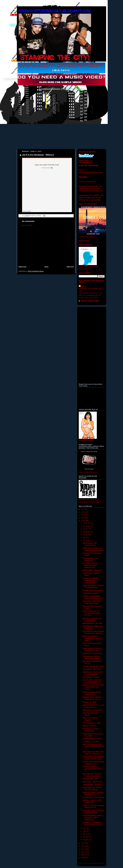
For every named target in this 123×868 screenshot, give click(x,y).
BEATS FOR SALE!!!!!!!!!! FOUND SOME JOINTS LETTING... (92, 613)
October (86, 529)
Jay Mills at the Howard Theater (93, 666)
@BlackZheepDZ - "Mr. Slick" (92, 623)
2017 (83, 512)
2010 (83, 852)
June (85, 541)
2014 (83, 521)
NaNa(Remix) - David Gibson (92, 653)
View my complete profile (90, 301)
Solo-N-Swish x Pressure (91, 677)
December (87, 523)
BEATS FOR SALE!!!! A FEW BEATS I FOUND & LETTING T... (93, 746)
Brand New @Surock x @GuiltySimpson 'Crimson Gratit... (92, 638)
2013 (83, 843)
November (87, 526)
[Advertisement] (46, 247)
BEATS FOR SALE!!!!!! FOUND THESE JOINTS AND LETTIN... (93, 687)
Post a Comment (27, 225)
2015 (83, 518)
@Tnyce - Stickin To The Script (93, 590)
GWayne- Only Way (89, 726)
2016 (83, 515)
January (86, 840)
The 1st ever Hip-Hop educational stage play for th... (92, 769)
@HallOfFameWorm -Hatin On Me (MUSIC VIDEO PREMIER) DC (93, 817)
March (85, 834)
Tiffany (83, 286)
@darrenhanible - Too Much (92, 784)
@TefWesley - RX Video (91, 742)
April (85, 831)
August (86, 535)
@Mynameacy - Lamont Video (93, 710)
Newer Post (22, 267)
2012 (83, 846)
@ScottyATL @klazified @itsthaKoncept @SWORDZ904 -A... (91, 580)
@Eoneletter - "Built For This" (92, 782)
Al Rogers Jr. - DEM (89, 702)
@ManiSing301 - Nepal (91, 779)
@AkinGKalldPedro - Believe (92, 739)
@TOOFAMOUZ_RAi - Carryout (93, 797)
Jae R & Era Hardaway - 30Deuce (38, 155)
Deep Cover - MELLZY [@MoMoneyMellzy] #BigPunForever (90, 565)
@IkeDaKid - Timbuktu (90, 593)
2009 (83, 855)
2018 (83, 509)
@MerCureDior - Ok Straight (92, 570)
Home (46, 267)
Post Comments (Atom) (36, 271)
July (85, 538)
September (87, 532)
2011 (83, 849)
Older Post (70, 267)
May (85, 828)
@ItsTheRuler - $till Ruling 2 (92, 669)
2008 (83, 858)
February (86, 837)
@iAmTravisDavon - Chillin (92, 723)
